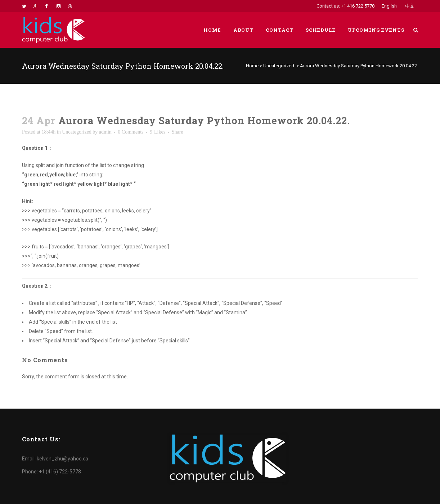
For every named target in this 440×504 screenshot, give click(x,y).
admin (105, 132)
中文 (410, 6)
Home (252, 66)
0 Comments (131, 132)
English (389, 6)
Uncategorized (279, 66)
